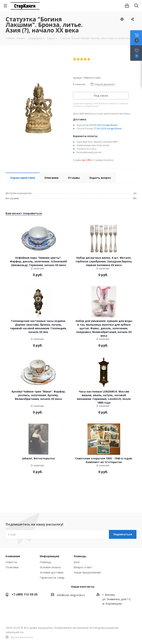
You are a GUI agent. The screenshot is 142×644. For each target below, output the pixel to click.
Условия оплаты (50, 567)
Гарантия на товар (52, 577)
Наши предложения (87, 572)
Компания (13, 556)
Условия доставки (52, 572)
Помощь (46, 562)
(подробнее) (110, 125)
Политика (12, 567)
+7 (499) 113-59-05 (24, 594)
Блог (77, 562)
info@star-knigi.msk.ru (71, 595)
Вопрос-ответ (83, 567)
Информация (49, 556)
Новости (11, 562)
